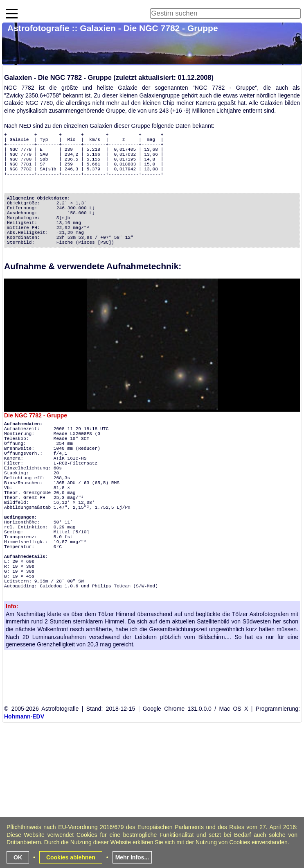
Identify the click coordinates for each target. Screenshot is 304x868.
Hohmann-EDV (24, 716)
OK (18, 857)
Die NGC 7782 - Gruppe (36, 415)
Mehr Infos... (132, 857)
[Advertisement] (153, 809)
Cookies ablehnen (71, 857)
